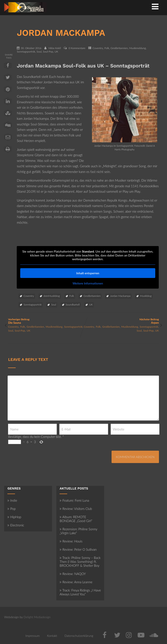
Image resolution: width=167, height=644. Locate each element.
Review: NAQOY (73, 574)
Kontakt (52, 636)
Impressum (33, 636)
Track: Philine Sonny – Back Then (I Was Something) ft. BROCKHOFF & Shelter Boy (80, 562)
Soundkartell (73, 305)
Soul (39, 52)
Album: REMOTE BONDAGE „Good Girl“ (76, 519)
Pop (12, 509)
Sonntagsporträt (26, 52)
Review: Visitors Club (76, 509)
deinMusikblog (52, 296)
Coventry (98, 48)
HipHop (14, 517)
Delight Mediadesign (37, 617)
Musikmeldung (137, 48)
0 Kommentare (77, 48)
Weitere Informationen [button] (88, 283)
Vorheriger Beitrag (46, 321)
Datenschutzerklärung (79, 636)
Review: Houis (71, 541)
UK (56, 52)
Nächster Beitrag (121, 321)
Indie (12, 500)
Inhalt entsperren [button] (88, 273)
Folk (107, 48)
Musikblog (146, 296)
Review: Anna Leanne (76, 582)
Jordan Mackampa (120, 296)
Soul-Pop (48, 52)
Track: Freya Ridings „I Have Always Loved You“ (80, 592)
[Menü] (155, 6)
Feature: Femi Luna (74, 500)
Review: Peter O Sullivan (78, 549)
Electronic (16, 525)
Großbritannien (119, 48)
